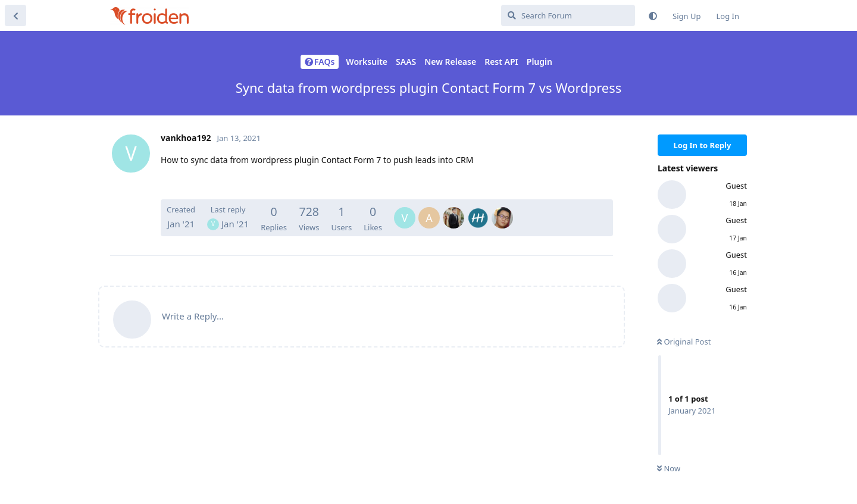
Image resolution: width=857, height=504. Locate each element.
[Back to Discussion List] (15, 15)
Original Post (684, 342)
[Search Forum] (568, 15)
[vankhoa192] (405, 209)
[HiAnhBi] (453, 209)
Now (669, 468)
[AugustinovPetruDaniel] (429, 209)
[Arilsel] (478, 209)
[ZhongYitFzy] (502, 209)
